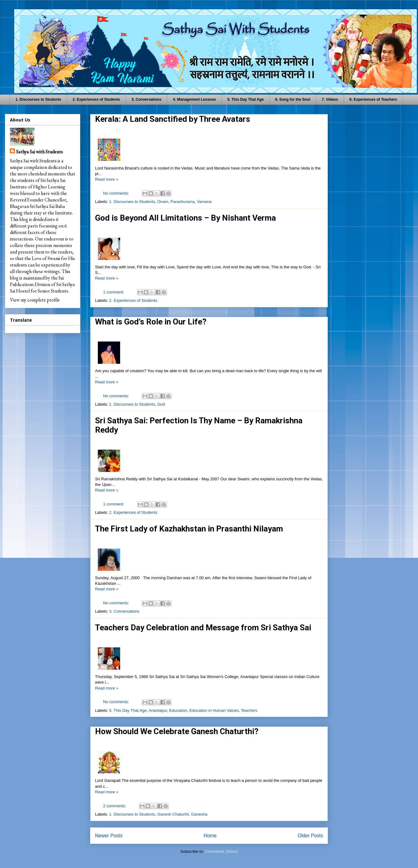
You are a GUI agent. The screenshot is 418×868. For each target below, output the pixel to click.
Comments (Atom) (221, 851)
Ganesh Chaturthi (173, 814)
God (161, 404)
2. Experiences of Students (96, 99)
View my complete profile (35, 300)
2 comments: (115, 806)
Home (210, 836)
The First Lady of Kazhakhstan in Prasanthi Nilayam (189, 529)
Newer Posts (109, 836)
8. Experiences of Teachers (373, 99)
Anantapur (158, 710)
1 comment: (114, 292)
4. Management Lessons (194, 99)
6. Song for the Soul (293, 99)
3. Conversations (147, 99)
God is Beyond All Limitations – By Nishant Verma (185, 218)
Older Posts (310, 836)
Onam (163, 202)
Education (178, 710)
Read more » (107, 179)
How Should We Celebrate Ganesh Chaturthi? (177, 731)
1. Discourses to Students (38, 99)
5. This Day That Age (246, 99)
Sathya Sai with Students (39, 152)
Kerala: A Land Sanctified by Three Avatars (173, 119)
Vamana (204, 202)
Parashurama (183, 202)
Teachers (249, 710)
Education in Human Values (214, 710)
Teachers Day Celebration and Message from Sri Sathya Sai (203, 628)
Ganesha (199, 814)
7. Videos (330, 99)
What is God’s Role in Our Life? (151, 322)
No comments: (117, 193)
